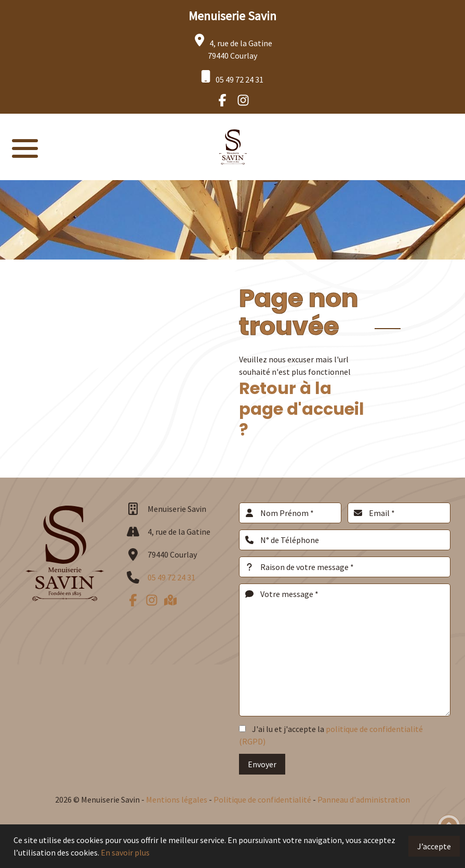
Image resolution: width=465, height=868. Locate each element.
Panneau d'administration (364, 799)
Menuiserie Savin (232, 16)
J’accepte (434, 846)
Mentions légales (177, 799)
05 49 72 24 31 (231, 77)
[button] (25, 147)
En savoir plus (125, 852)
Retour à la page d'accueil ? (302, 409)
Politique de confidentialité (263, 799)
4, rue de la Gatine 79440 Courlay (233, 47)
